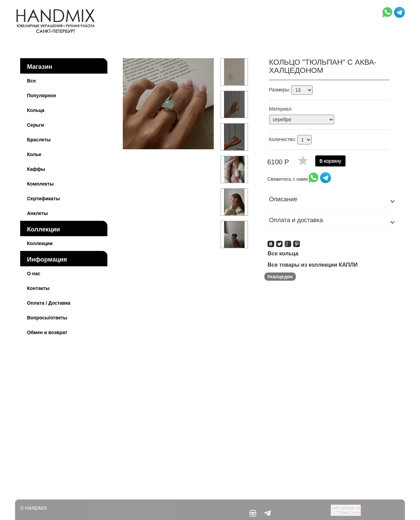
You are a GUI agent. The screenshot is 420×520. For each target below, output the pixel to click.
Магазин (40, 67)
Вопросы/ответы (47, 318)
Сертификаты (43, 199)
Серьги (36, 125)
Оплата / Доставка (49, 303)
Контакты (38, 288)
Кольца (36, 110)
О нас (34, 274)
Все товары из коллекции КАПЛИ (313, 265)
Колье (34, 154)
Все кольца (283, 253)
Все (31, 81)
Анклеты (37, 213)
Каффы (36, 169)
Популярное (42, 96)
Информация (47, 259)
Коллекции (43, 229)
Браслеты (39, 140)
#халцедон (280, 277)
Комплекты (40, 184)
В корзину (330, 161)
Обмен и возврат (47, 332)
